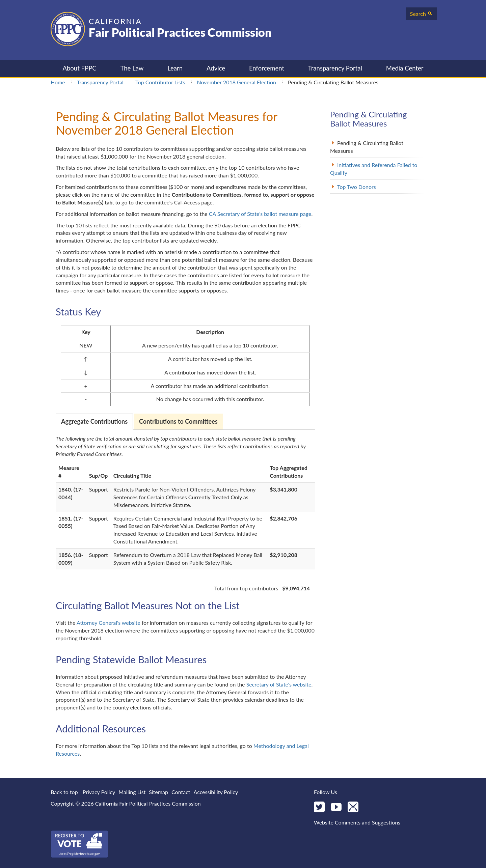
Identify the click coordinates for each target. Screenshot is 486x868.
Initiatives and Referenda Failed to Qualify (374, 169)
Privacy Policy (99, 792)
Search (421, 14)
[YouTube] (336, 807)
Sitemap (158, 792)
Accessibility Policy (216, 792)
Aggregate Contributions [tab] (94, 421)
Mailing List (132, 792)
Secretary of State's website (279, 684)
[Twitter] (319, 807)
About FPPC (79, 68)
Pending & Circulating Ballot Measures (367, 147)
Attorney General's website (109, 623)
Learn (175, 68)
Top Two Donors (357, 187)
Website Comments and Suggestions (357, 822)
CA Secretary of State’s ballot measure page (260, 214)
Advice (216, 68)
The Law (132, 68)
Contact (181, 792)
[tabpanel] (185, 514)
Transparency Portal (335, 68)
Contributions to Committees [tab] (178, 421)
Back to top (64, 792)
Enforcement (267, 68)
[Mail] (353, 807)
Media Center (405, 68)
